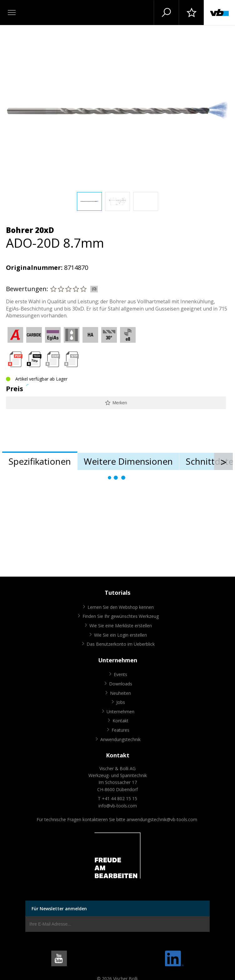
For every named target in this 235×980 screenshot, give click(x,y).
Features (120, 730)
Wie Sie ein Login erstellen (120, 635)
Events (120, 674)
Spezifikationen (40, 461)
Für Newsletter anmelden (59, 909)
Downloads (121, 684)
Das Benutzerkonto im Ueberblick (121, 644)
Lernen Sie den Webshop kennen (121, 607)
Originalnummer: (34, 268)
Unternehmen (120, 712)
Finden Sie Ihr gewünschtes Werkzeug (121, 616)
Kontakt (120, 721)
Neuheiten (120, 693)
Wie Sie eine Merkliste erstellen (121, 626)
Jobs (121, 702)
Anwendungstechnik (120, 739)
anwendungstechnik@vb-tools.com (162, 819)
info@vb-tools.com (118, 806)
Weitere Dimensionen (128, 461)
